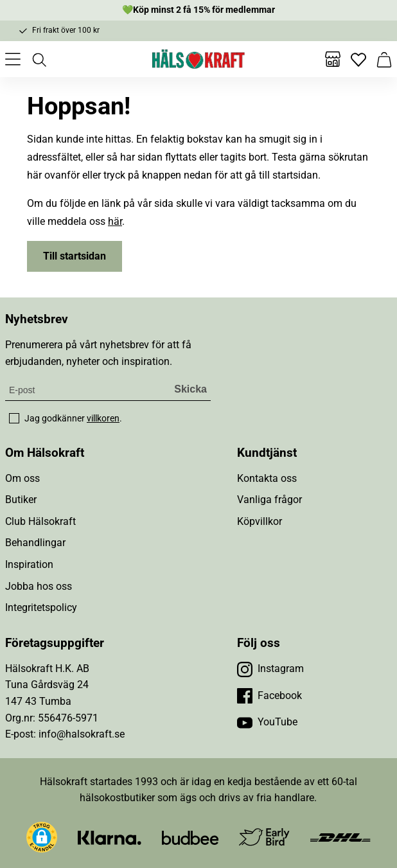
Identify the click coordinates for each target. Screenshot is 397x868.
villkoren (103, 418)
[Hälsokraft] (198, 59)
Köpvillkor (260, 521)
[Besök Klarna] (110, 837)
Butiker (21, 500)
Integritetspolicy (41, 607)
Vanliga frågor (269, 500)
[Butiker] (333, 59)
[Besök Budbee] (190, 837)
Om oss (22, 478)
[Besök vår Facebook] (269, 696)
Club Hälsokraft (40, 521)
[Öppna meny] (13, 59)
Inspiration (29, 564)
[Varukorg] (384, 59)
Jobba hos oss (39, 586)
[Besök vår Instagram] (270, 669)
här (115, 221)
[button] (42, 837)
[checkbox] (14, 418)
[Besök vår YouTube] (267, 722)
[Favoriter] (358, 59)
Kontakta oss (267, 478)
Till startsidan (75, 256)
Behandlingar (35, 543)
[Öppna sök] (39, 59)
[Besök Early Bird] (264, 836)
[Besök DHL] (340, 837)
